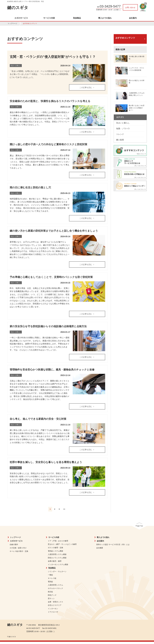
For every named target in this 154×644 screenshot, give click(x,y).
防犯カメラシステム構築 (57, 560)
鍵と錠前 (120, 140)
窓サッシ (51, 601)
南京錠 (50, 594)
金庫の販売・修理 (55, 563)
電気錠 (50, 584)
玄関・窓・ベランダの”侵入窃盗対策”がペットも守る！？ (53, 57)
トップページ (12, 23)
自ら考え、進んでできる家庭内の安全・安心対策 (38, 421)
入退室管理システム (55, 587)
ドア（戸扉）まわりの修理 (58, 543)
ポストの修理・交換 (55, 550)
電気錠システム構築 (55, 553)
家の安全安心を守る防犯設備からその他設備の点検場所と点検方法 (48, 328)
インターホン (53, 611)
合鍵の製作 (14, 547)
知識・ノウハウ (123, 129)
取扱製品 (77, 18)
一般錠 (50, 577)
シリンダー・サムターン (57, 574)
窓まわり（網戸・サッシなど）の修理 (62, 547)
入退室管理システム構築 (57, 557)
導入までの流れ (105, 18)
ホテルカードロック (55, 591)
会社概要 (100, 550)
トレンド (120, 134)
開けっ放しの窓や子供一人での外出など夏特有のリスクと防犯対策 (48, 145)
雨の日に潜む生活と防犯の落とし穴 (30, 188)
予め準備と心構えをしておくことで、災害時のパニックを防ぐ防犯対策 (51, 278)
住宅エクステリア (55, 607)
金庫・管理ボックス (55, 604)
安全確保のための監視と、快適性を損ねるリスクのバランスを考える (50, 101)
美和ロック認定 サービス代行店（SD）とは (113, 547)
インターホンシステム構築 (58, 567)
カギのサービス (21, 18)
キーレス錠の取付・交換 (19, 553)
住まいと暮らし (123, 123)
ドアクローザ (53, 614)
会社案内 (133, 18)
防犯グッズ (52, 597)
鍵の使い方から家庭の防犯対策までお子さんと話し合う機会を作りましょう (54, 232)
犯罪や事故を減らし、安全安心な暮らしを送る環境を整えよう (46, 464)
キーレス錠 (52, 580)
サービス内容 (49, 18)
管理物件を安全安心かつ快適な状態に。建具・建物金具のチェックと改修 (52, 371)
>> (64, 511)
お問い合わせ (130, 7)
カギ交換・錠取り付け (18, 550)
